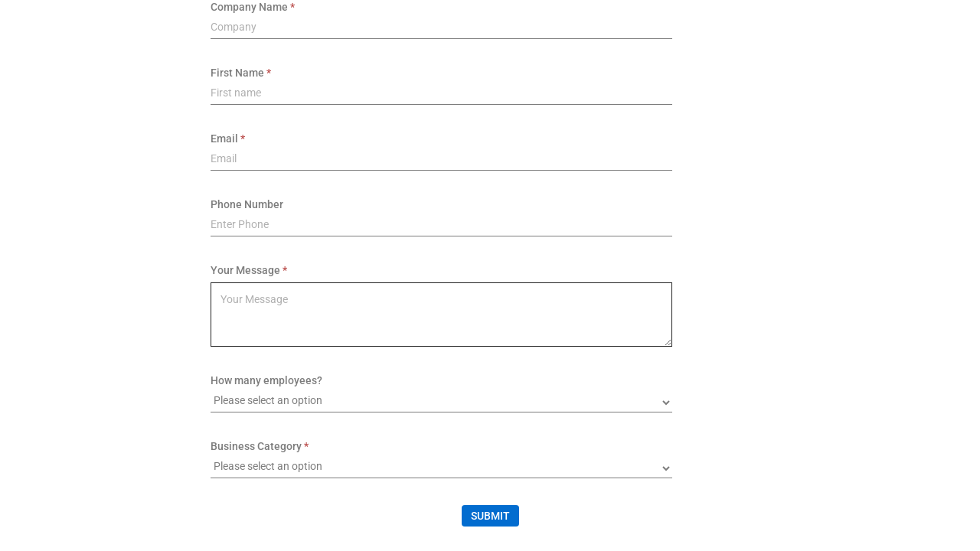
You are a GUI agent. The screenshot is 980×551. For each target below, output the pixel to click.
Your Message (245, 270)
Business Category (256, 446)
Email (224, 139)
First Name (237, 73)
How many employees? (266, 380)
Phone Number (247, 204)
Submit (490, 516)
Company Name (249, 7)
